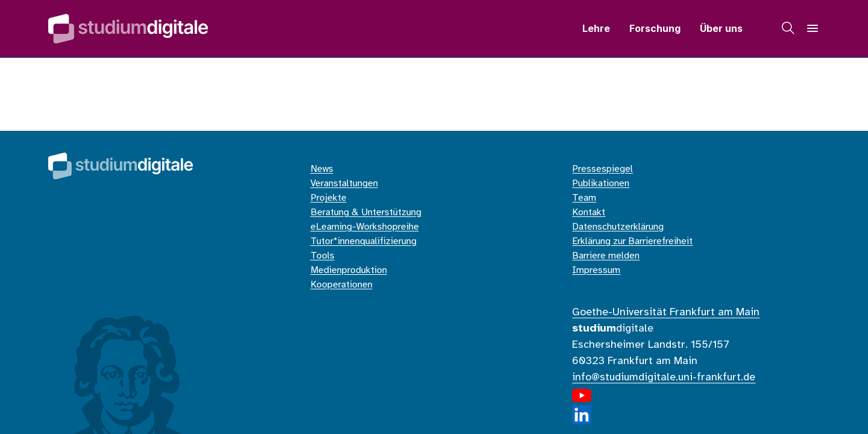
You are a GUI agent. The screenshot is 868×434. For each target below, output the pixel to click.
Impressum (596, 270)
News (322, 169)
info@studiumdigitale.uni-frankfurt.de (664, 378)
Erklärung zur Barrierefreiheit (632, 241)
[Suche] (788, 28)
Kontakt (589, 212)
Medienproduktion (349, 270)
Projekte (329, 198)
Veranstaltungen (344, 184)
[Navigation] (813, 28)
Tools (322, 256)
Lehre (596, 28)
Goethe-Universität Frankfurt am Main (666, 313)
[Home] (128, 29)
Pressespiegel (602, 169)
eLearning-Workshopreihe (365, 227)
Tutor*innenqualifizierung (363, 241)
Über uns (721, 28)
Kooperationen (341, 285)
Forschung (655, 28)
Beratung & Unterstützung (366, 212)
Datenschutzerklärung (618, 227)
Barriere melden (606, 256)
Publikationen (601, 184)
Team (584, 198)
